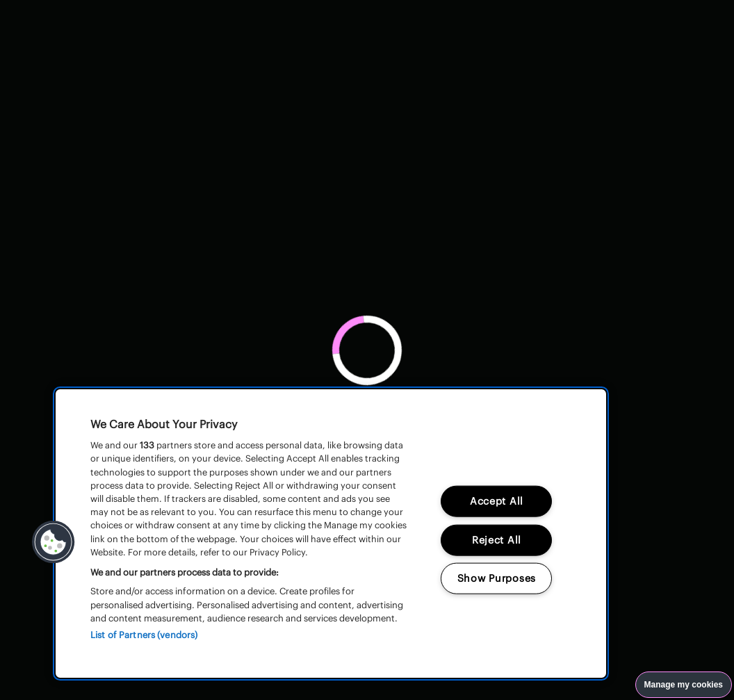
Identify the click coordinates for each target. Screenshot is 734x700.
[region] (331, 534)
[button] (54, 542)
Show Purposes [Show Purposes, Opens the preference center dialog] (497, 578)
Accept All (497, 500)
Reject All (497, 539)
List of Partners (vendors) (144, 635)
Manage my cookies (684, 685)
